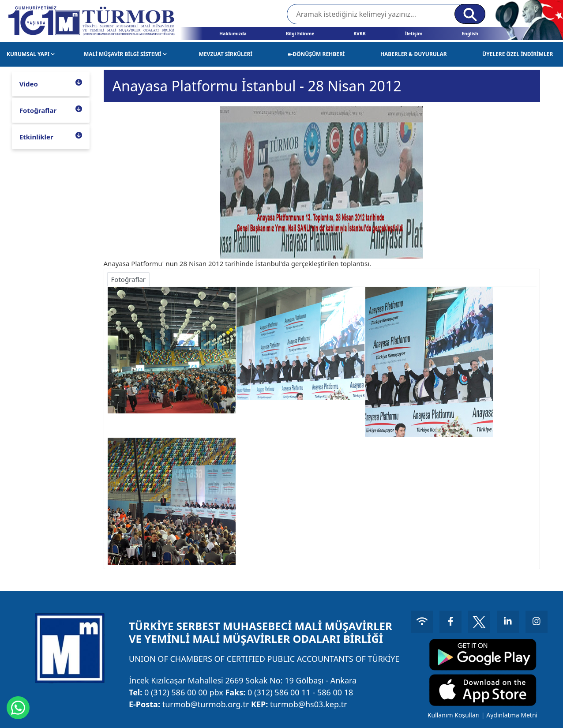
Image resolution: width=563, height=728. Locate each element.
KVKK (360, 34)
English (470, 34)
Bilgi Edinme (300, 34)
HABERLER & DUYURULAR (414, 54)
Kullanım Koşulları (454, 715)
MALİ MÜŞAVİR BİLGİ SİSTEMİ (125, 54)
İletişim (414, 34)
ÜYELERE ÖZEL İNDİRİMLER (518, 54)
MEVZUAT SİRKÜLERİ (226, 54)
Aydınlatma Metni (512, 715)
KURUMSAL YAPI (31, 54)
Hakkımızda (233, 34)
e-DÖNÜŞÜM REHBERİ (316, 54)
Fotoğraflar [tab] (129, 279)
